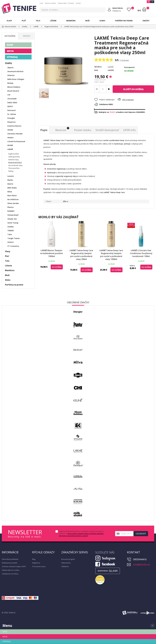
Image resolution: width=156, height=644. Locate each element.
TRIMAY (11, 231)
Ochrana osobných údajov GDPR (14, 566)
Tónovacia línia (14, 168)
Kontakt (78, 3)
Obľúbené (65, 566)
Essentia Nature (14, 126)
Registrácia (36, 563)
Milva (10, 192)
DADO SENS (12, 103)
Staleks (11, 227)
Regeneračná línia (15, 162)
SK (149, 2)
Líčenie (53, 21)
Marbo (10, 180)
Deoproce (11, 122)
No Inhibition (13, 199)
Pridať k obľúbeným (104, 100)
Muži (87, 21)
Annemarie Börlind (15, 71)
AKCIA (10, 51)
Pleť (24, 21)
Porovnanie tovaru (39, 566)
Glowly (10, 130)
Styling (11, 171)
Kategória (10, 36)
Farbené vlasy (14, 160)
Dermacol (12, 110)
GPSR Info (129, 130)
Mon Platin (12, 196)
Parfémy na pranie (124, 21)
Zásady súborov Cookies (11, 570)
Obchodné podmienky (10, 559)
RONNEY (11, 211)
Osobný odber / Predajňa (66, 3)
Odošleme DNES (104, 104)
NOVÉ (10, 45)
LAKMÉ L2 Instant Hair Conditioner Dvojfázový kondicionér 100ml (141, 253)
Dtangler (11, 118)
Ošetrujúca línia (14, 157)
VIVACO (11, 242)
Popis (44, 130)
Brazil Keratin (13, 91)
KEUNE (10, 145)
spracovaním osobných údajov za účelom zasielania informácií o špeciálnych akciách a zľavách (81, 535)
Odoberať (141, 534)
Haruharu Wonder (15, 134)
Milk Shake (12, 188)
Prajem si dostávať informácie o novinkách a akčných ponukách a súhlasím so (81, 534)
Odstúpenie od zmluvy (10, 574)
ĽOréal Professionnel (16, 141)
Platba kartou (66, 563)
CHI (9, 95)
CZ (152, 2)
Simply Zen (12, 219)
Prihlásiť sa (117, 11)
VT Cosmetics (13, 246)
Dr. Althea (12, 114)
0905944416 (140, 559)
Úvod (41, 3)
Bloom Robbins (14, 87)
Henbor (11, 138)
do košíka (133, 89)
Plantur (11, 207)
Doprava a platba (50, 3)
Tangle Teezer (14, 238)
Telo (38, 21)
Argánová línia (14, 154)
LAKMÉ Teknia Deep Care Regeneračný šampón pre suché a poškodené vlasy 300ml (81, 255)
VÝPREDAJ (12, 57)
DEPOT (10, 106)
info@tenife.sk (141, 565)
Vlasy (9, 21)
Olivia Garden (13, 203)
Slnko (102, 21)
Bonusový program (68, 559)
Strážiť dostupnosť (107, 130)
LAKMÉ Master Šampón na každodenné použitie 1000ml (51, 253)
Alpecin (10, 68)
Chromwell (12, 99)
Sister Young (13, 223)
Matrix (10, 184)
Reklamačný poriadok (10, 563)
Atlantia (11, 75)
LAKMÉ (111, 67)
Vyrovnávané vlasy (15, 165)
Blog (34, 559)
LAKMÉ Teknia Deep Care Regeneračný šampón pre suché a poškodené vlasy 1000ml (111, 255)
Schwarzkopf (13, 215)
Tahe (10, 234)
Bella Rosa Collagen (16, 79)
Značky (146, 21)
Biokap (10, 83)
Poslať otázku (83, 130)
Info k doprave (126, 100)
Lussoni (11, 176)
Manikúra (71, 21)
